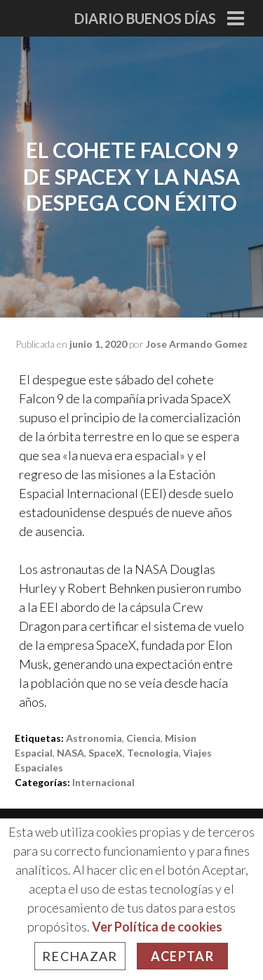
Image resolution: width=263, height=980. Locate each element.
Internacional (103, 782)
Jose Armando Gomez (197, 344)
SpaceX (106, 753)
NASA (70, 753)
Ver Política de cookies (157, 927)
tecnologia (153, 753)
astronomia (94, 738)
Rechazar (80, 956)
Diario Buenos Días (145, 18)
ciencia (143, 738)
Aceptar (182, 956)
